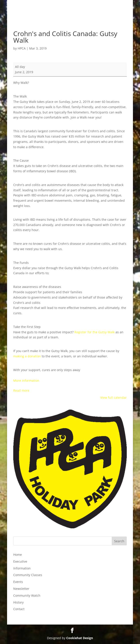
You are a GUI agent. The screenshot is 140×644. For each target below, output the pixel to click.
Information (22, 568)
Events (18, 582)
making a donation (27, 356)
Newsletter (21, 589)
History (18, 602)
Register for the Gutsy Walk (95, 332)
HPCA (22, 48)
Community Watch (27, 595)
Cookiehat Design (80, 638)
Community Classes (28, 575)
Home (18, 555)
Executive (20, 561)
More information (26, 380)
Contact (19, 609)
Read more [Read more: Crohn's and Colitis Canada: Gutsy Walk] (21, 390)
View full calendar (114, 398)
